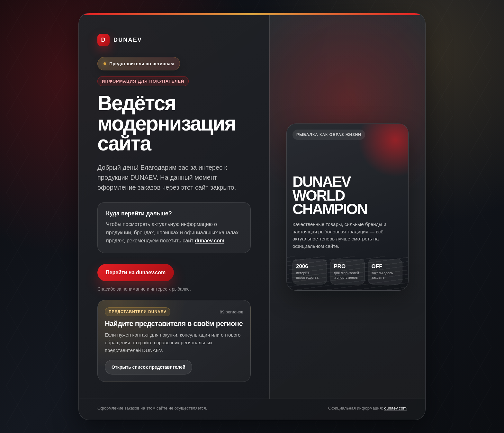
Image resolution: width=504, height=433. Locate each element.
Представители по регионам (142, 64)
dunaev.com (210, 241)
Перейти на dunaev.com (136, 272)
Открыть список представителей (148, 367)
